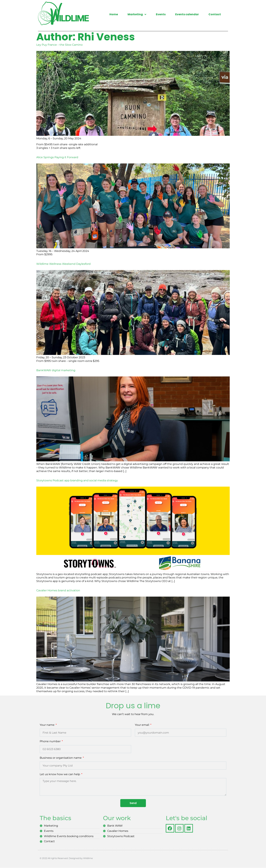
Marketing (137, 14)
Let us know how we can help (60, 774)
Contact (215, 14)
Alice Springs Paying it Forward (57, 157)
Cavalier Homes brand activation (58, 590)
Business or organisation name (61, 758)
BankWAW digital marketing (56, 370)
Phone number (50, 741)
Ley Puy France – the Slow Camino (59, 45)
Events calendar (187, 14)
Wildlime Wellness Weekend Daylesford (63, 264)
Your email (142, 725)
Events (161, 14)
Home (114, 14)
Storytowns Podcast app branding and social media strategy (77, 480)
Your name (47, 725)
